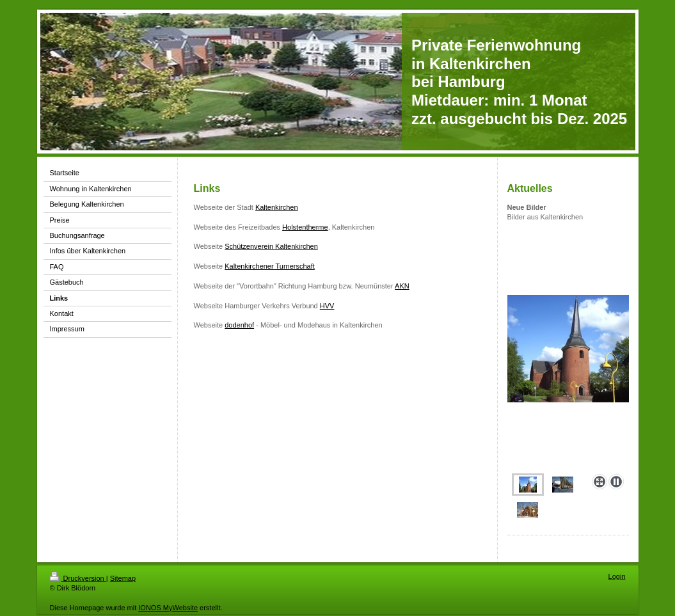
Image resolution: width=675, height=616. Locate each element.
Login (617, 576)
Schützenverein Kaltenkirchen (271, 246)
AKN (402, 286)
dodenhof (239, 325)
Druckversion (78, 578)
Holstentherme (305, 227)
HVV (327, 306)
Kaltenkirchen (277, 207)
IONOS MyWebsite (168, 608)
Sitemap (123, 578)
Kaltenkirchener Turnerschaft (270, 266)
